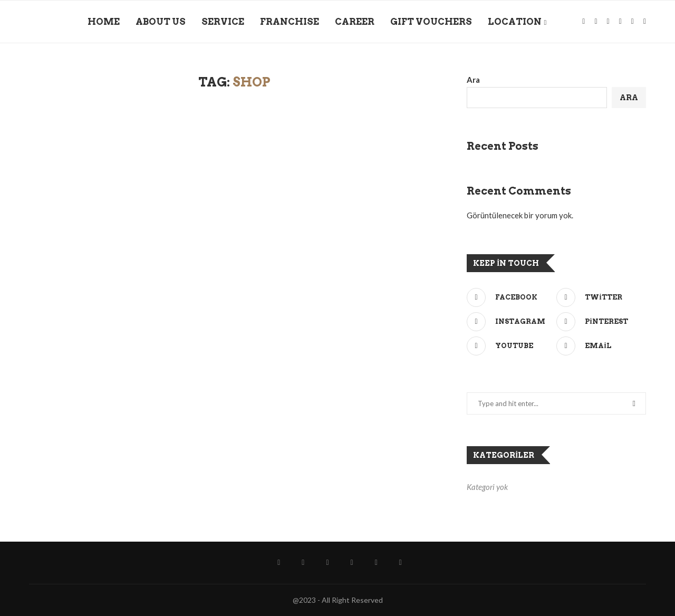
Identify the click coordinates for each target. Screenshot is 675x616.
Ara (473, 80)
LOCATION (515, 22)
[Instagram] (594, 22)
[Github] (618, 22)
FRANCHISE (290, 22)
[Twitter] (599, 297)
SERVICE (223, 22)
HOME (104, 22)
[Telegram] (630, 22)
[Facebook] (581, 22)
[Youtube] (509, 346)
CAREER (355, 22)
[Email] (599, 346)
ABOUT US (161, 22)
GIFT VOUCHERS (431, 22)
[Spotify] (606, 22)
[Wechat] (643, 22)
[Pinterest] (599, 322)
